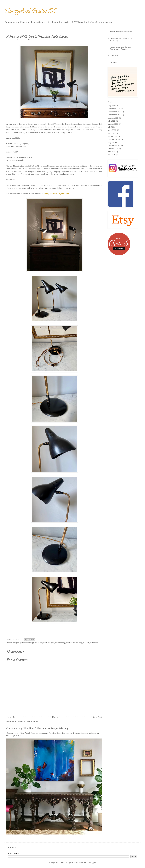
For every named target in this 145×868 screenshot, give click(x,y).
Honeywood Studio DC (30, 11)
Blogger (93, 862)
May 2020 (112, 133)
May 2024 (112, 106)
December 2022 (114, 112)
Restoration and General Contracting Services (121, 48)
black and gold (49, 643)
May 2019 (112, 142)
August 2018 (113, 149)
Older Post (97, 717)
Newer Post (12, 717)
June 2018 (112, 155)
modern (86, 643)
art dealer (39, 643)
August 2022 (113, 118)
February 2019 (114, 145)
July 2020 (112, 127)
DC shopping (60, 643)
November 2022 (115, 115)
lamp (81, 643)
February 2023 (114, 109)
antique (16, 643)
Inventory (114, 62)
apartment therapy (27, 643)
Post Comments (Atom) (28, 721)
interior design (72, 643)
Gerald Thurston (13, 144)
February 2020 (114, 139)
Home (55, 717)
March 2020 (113, 136)
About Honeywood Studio (121, 32)
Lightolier (10, 146)
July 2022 (111, 121)
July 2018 (111, 152)
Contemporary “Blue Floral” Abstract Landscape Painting (37, 728)
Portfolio (114, 55)
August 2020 (113, 124)
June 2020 (112, 130)
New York (94, 643)
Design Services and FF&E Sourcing (121, 39)
